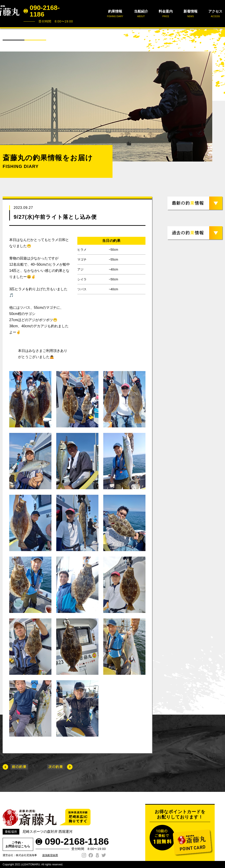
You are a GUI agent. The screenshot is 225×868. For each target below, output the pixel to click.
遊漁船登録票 (50, 855)
